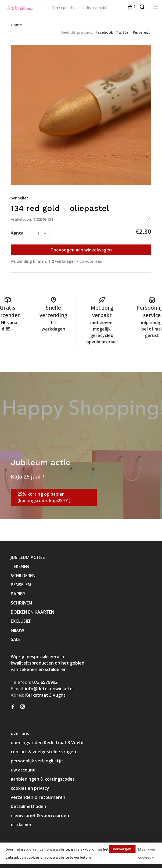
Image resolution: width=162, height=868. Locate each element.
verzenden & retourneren (38, 797)
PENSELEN (21, 585)
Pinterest (141, 32)
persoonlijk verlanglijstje (37, 761)
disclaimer (21, 825)
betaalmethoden (28, 806)
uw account (23, 770)
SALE (16, 639)
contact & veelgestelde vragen (43, 752)
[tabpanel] (81, 115)
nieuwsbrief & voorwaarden (40, 815)
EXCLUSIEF (21, 621)
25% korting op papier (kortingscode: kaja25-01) (44, 497)
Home (16, 25)
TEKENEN (20, 566)
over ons (20, 733)
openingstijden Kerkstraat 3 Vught (47, 743)
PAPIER (18, 594)
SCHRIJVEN (21, 603)
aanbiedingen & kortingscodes (43, 779)
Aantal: (18, 233)
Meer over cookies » (147, 853)
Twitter (123, 32)
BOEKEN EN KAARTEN (33, 612)
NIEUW (17, 630)
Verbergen (122, 849)
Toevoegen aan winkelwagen (81, 250)
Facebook (104, 32)
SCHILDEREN (23, 576)
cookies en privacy (30, 788)
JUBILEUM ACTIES (28, 557)
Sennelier (19, 198)
